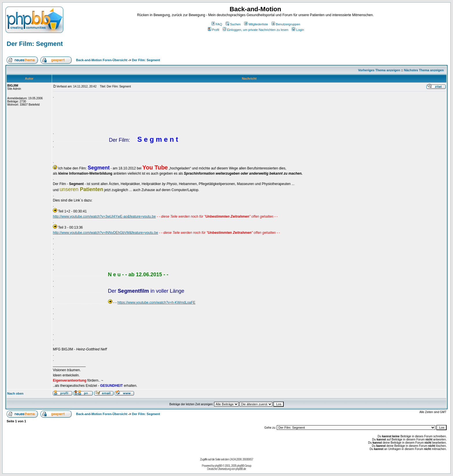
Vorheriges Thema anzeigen (379, 70)
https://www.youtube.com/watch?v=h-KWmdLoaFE (157, 303)
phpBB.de (241, 469)
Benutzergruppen (286, 24)
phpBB (218, 466)
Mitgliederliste (256, 24)
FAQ (217, 24)
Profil (213, 30)
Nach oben (15, 393)
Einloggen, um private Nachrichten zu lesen (256, 30)
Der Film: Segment (35, 44)
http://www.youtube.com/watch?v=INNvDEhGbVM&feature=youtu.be (105, 233)
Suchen (233, 24)
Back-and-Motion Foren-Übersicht (102, 60)
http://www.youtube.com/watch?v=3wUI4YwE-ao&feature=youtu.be (104, 216)
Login (298, 30)
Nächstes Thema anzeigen (424, 70)
